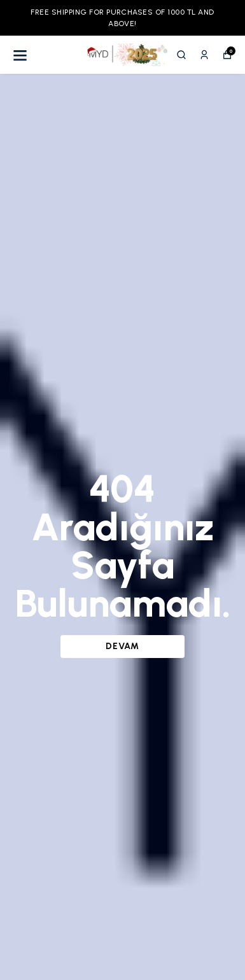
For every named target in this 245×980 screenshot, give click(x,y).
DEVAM (122, 646)
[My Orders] (204, 55)
